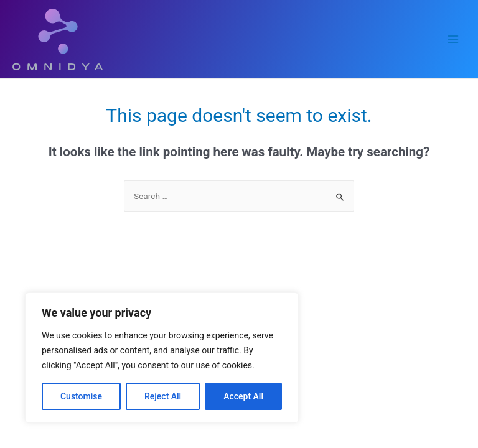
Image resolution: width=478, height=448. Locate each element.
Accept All (243, 396)
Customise (81, 396)
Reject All (163, 396)
